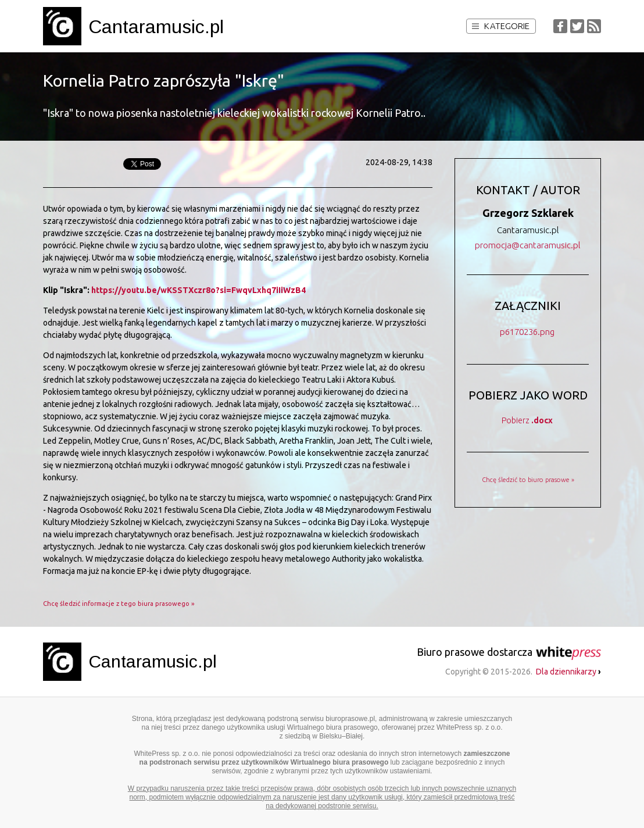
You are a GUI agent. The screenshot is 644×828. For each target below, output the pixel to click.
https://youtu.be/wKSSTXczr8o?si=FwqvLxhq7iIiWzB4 (198, 290)
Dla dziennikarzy (568, 672)
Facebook (560, 26)
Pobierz (527, 420)
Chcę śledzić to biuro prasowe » (528, 480)
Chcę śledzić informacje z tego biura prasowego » (119, 604)
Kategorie (501, 26)
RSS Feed (594, 26)
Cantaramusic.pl (156, 27)
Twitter (577, 26)
